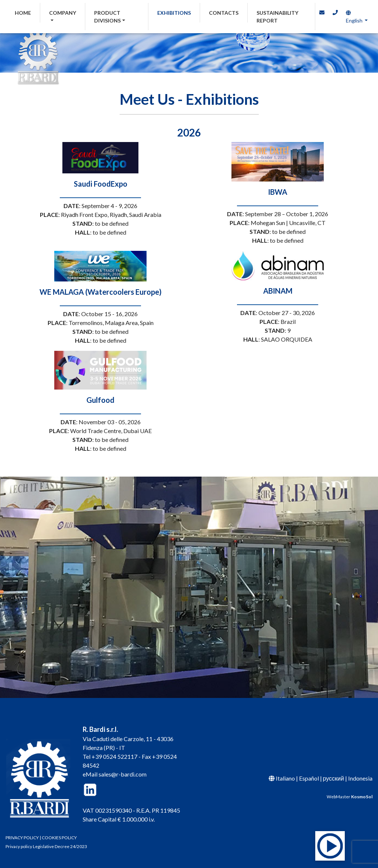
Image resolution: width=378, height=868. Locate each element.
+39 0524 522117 (114, 756)
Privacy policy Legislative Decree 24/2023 (46, 846)
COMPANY (63, 13)
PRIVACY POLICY (22, 838)
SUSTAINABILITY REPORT (277, 17)
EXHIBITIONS (174, 13)
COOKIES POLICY (59, 838)
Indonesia (360, 778)
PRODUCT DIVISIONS (107, 17)
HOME (28, 12)
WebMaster (350, 797)
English (354, 17)
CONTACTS (224, 13)
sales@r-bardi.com (123, 774)
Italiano (285, 778)
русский (334, 778)
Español (309, 778)
